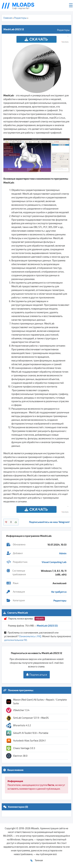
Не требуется (59, 592)
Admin (63, 553)
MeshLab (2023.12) (47, 626)
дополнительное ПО (16, 640)
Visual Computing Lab (54, 562)
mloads (40, 619)
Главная (8, 18)
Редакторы (20, 18)
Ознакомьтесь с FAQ (30, 636)
